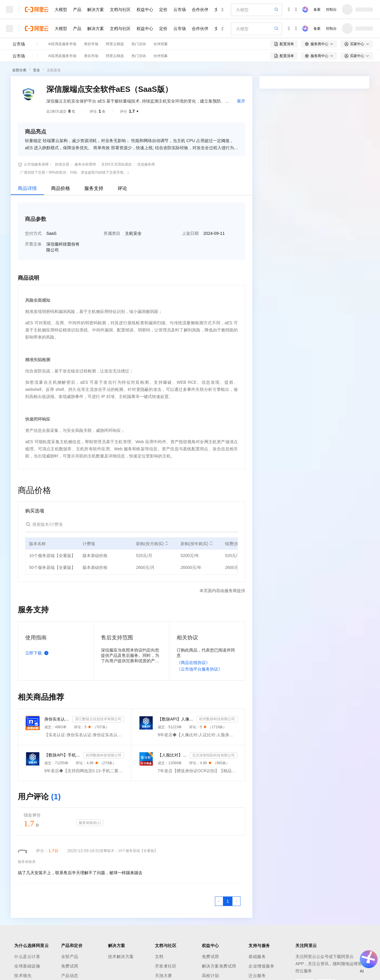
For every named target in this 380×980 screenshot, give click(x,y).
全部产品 (70, 957)
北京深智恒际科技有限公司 (213, 755)
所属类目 (112, 233)
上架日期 (190, 233)
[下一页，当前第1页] (236, 901)
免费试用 (70, 966)
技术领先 (23, 976)
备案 (317, 10)
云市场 (180, 10)
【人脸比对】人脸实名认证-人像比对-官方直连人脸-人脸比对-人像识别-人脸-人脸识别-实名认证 (172, 755)
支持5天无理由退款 (117, 164)
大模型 (61, 10)
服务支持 (94, 188)
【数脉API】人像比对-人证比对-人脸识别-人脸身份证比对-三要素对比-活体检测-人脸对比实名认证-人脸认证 (176, 719)
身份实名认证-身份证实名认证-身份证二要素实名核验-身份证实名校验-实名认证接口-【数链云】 (57, 719)
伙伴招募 (161, 44)
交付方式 (33, 233)
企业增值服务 (261, 966)
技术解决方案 (121, 957)
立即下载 (38, 653)
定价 (163, 10)
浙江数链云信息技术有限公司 (98, 719)
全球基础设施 (27, 966)
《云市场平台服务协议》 (199, 669)
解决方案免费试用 (219, 966)
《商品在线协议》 (193, 663)
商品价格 (61, 188)
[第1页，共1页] (228, 901)
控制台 (331, 10)
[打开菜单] (9, 10)
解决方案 (96, 10)
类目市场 (91, 44)
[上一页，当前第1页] (219, 901)
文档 (159, 957)
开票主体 (33, 244)
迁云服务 (257, 976)
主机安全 (54, 70)
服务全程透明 (85, 164)
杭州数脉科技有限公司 (217, 719)
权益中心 (145, 10)
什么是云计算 (27, 957)
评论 (122, 188)
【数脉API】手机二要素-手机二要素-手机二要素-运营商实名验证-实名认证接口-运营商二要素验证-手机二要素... (62, 755)
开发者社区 (166, 966)
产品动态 (70, 976)
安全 (37, 70)
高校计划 (210, 976)
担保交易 (62, 164)
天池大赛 (164, 976)
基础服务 (257, 957)
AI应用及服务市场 (62, 44)
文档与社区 (120, 10)
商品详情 (27, 188)
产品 (77, 10)
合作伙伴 (200, 10)
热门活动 (139, 44)
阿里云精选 (115, 44)
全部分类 (19, 70)
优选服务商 (146, 164)
